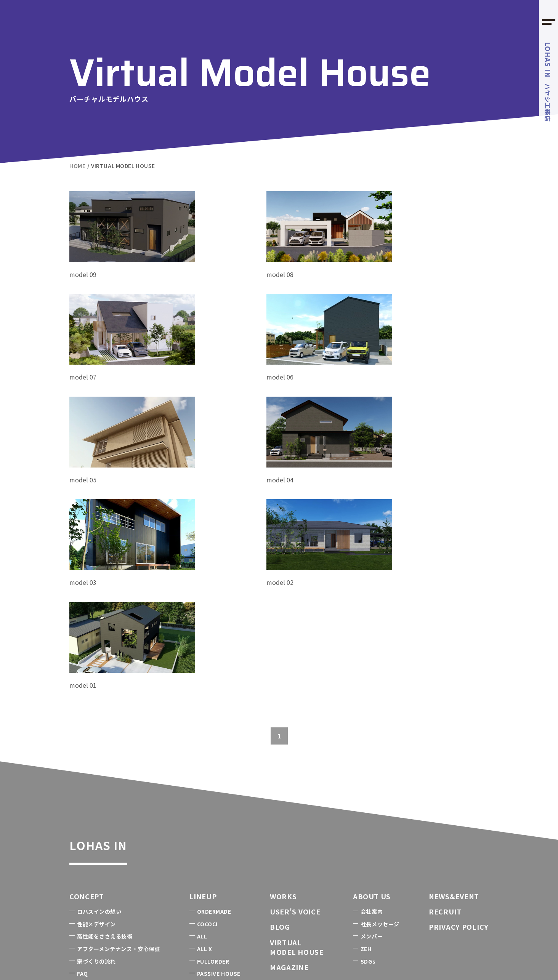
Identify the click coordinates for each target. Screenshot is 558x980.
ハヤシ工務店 (548, 82)
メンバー (372, 765)
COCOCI (207, 753)
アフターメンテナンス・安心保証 (118, 778)
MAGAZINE (289, 796)
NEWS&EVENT (454, 725)
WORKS (283, 725)
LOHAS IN (117, 671)
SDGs (368, 790)
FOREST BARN (194, 938)
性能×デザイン (96, 753)
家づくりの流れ (96, 790)
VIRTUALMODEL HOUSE (297, 776)
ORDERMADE (214, 740)
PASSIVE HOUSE (219, 802)
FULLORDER (213, 790)
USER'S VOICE (295, 740)
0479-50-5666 (146, 872)
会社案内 (372, 740)
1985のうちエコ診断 (109, 938)
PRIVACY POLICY (459, 756)
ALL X (205, 778)
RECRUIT (445, 740)
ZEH (366, 778)
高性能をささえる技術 (105, 765)
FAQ (83, 802)
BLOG (280, 756)
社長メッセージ (380, 753)
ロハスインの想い (99, 740)
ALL (202, 765)
